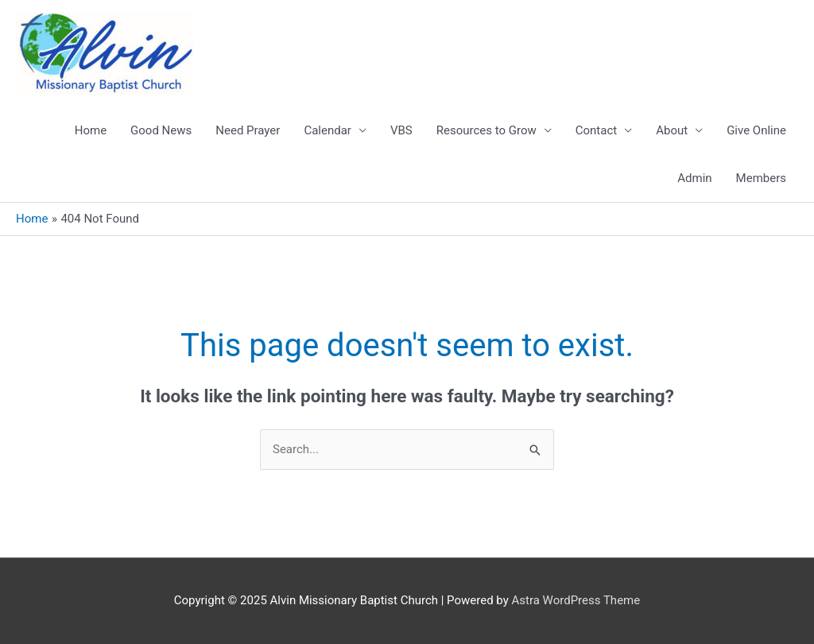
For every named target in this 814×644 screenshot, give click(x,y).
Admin (694, 178)
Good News (161, 130)
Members (761, 178)
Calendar (328, 130)
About (672, 130)
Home (91, 130)
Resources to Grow (486, 130)
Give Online (756, 130)
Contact (596, 130)
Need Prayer (248, 130)
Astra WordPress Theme (576, 600)
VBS (401, 130)
